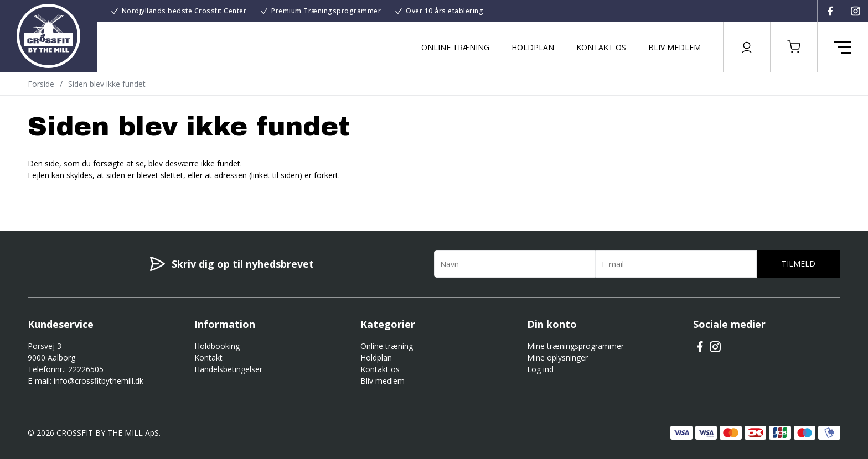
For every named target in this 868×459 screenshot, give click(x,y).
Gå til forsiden (89, 195)
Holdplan (533, 47)
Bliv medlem (675, 47)
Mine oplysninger (557, 358)
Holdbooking (217, 346)
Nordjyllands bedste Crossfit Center (184, 11)
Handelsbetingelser (228, 369)
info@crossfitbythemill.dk (99, 381)
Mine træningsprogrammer (575, 346)
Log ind (540, 369)
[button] (794, 47)
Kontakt (208, 358)
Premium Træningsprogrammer (326, 11)
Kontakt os (601, 47)
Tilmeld (799, 264)
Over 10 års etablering (445, 11)
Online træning (455, 47)
